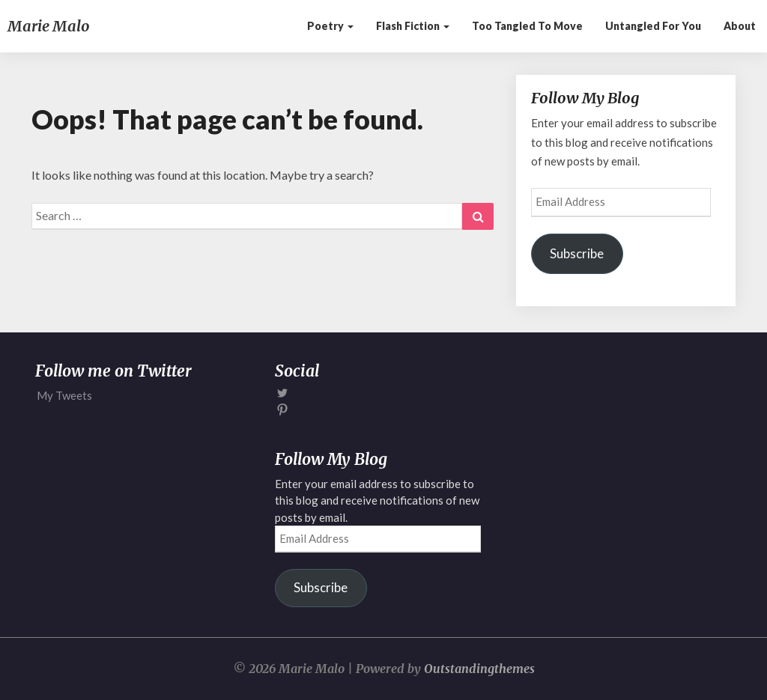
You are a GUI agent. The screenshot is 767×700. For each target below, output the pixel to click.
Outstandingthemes (479, 669)
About (740, 26)
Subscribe (577, 253)
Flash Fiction (413, 26)
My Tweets (64, 395)
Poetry (330, 26)
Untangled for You (653, 26)
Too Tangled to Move (527, 26)
